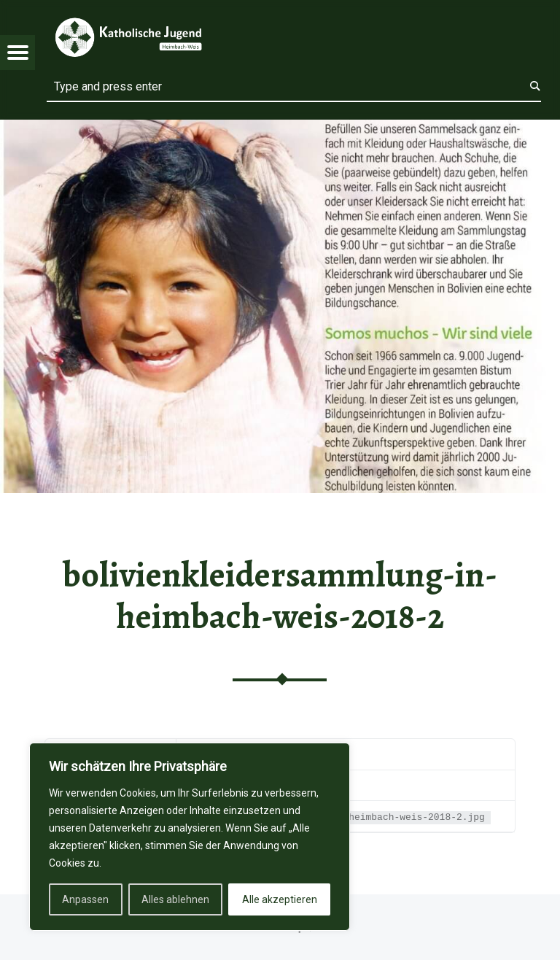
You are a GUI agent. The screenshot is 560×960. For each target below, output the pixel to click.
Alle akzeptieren (280, 899)
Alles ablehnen (175, 899)
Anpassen (85, 899)
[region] (190, 837)
